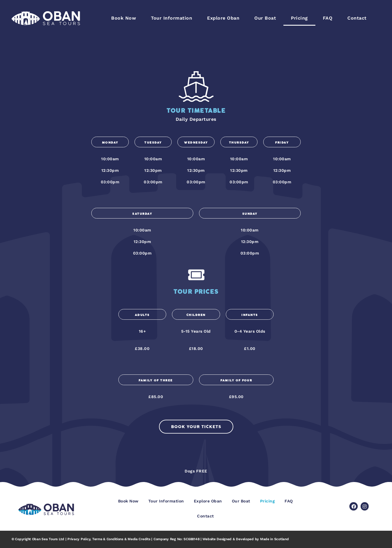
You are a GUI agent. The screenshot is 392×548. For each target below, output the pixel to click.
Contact (357, 18)
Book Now (124, 18)
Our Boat (265, 18)
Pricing (299, 18)
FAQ (328, 18)
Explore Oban (223, 18)
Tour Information (172, 18)
